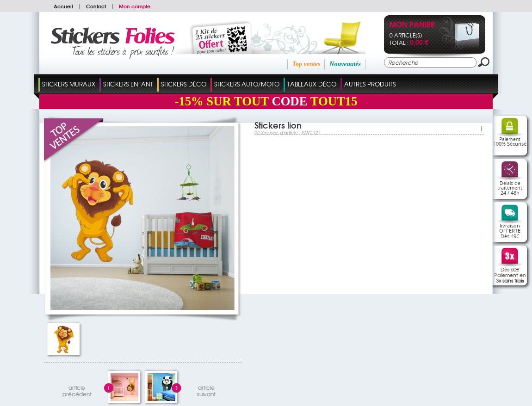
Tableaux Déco (312, 84)
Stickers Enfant (128, 84)
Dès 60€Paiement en (510, 275)
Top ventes (306, 64)
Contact (96, 6)
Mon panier (412, 25)
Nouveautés (345, 64)
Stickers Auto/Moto (247, 84)
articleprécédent (77, 390)
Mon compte (135, 6)
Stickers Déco (184, 84)
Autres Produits (370, 84)
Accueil (63, 6)
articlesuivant (206, 390)
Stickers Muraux (69, 84)
